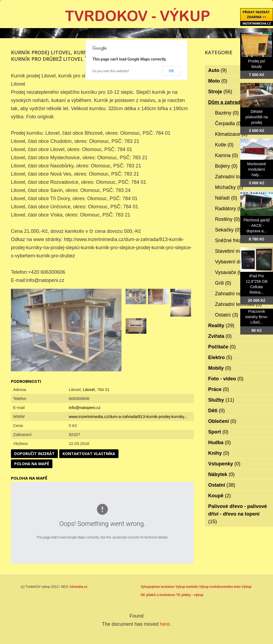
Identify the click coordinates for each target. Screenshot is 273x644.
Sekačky (228, 230)
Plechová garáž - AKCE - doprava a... (257, 225)
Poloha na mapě (32, 464)
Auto (218, 70)
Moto (218, 81)
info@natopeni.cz (85, 407)
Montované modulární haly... (256, 169)
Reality (221, 326)
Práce (219, 389)
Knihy (219, 453)
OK (171, 71)
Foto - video (226, 379)
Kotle (224, 145)
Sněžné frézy (233, 240)
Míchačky (229, 187)
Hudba (220, 443)
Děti (217, 411)
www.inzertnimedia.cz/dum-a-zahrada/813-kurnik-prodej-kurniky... (128, 416)
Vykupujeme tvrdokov (158, 587)
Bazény (227, 113)
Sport (218, 432)
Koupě (220, 496)
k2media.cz (79, 587)
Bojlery (226, 166)
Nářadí (226, 198)
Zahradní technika (238, 304)
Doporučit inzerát (34, 454)
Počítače (222, 347)
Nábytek (222, 474)
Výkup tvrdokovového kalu (220, 587)
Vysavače (229, 272)
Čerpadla (229, 124)
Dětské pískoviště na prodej (257, 117)
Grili (223, 283)
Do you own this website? (111, 71)
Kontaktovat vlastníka (89, 454)
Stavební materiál (238, 251)
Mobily (220, 368)
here (165, 624)
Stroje (220, 92)
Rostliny (228, 219)
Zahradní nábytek (238, 294)
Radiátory (229, 209)
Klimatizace (231, 134)
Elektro (220, 357)
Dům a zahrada (229, 102)
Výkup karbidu (187, 587)
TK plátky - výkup (190, 595)
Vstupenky (224, 464)
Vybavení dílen (235, 262)
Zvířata (220, 336)
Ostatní (227, 315)
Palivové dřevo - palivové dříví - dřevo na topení (238, 514)
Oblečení (222, 421)
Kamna (227, 155)
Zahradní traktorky (239, 177)
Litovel (89, 389)
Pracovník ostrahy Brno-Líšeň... (257, 317)
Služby (221, 400)
